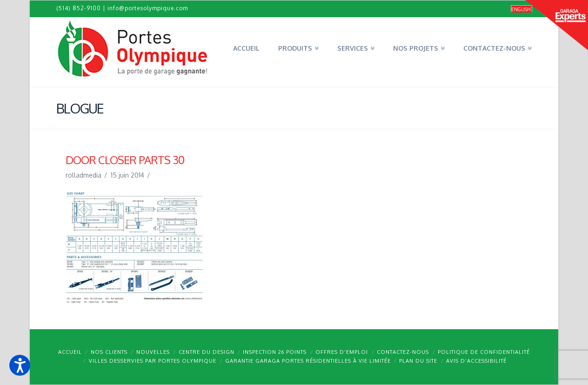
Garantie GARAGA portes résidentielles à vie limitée (308, 361)
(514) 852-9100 (79, 8)
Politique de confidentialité (484, 352)
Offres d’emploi (342, 352)
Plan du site (418, 361)
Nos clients (109, 352)
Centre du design (207, 352)
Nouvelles (153, 352)
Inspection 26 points (275, 352)
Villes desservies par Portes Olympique (153, 361)
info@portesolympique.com (148, 8)
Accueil (70, 352)
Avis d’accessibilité (476, 361)
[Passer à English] (521, 9)
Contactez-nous (403, 352)
